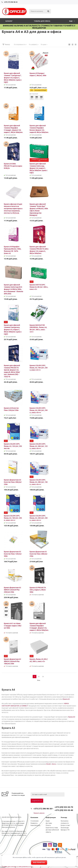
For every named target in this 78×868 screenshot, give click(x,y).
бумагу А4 (72, 717)
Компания (34, 817)
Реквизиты (34, 823)
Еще (72, 21)
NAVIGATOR (15, 706)
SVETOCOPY (6, 706)
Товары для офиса (42, 21)
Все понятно (39, 862)
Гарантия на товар (52, 828)
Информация (51, 817)
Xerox (54, 764)
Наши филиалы (35, 825)
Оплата (48, 825)
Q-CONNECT (24, 706)
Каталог (9, 21)
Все (39, 680)
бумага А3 (66, 699)
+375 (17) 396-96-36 (11, 2)
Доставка (49, 823)
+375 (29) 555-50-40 (64, 810)
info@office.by (22, 835)
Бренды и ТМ (65, 830)
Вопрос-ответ (65, 825)
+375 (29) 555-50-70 (64, 807)
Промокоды (65, 828)
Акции (48, 821)
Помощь (64, 817)
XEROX (66, 703)
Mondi (48, 764)
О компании (35, 821)
